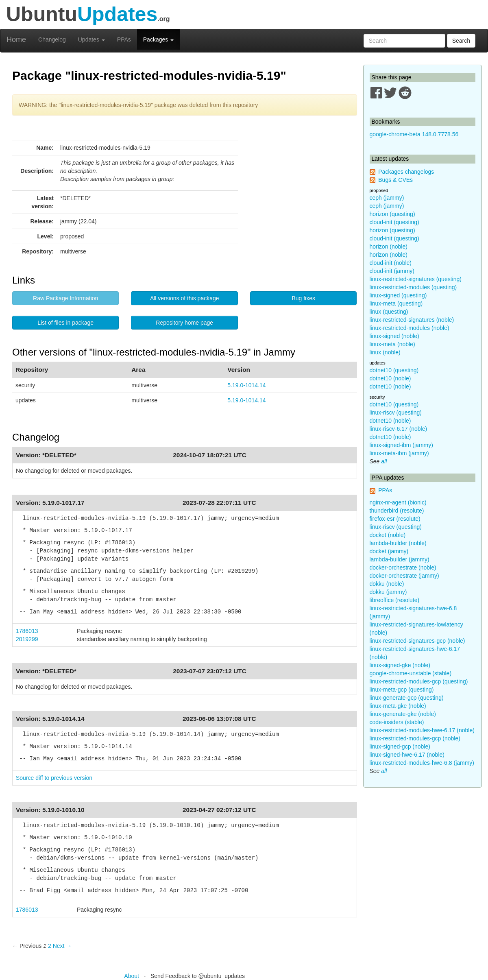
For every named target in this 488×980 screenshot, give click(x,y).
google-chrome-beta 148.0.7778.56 (414, 134)
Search (461, 41)
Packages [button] (158, 39)
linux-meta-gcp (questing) (402, 690)
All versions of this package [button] (185, 298)
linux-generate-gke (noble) (403, 714)
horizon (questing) (392, 214)
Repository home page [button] (184, 323)
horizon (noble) (389, 247)
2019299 (27, 639)
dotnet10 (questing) (394, 370)
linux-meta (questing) (396, 303)
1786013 (27, 631)
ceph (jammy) (387, 198)
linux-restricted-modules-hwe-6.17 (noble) (422, 730)
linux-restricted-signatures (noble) (412, 320)
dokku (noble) (387, 584)
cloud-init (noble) (391, 263)
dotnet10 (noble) (390, 378)
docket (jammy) (389, 551)
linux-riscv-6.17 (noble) (399, 429)
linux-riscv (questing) (396, 413)
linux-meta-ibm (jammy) (399, 453)
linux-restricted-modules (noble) (410, 328)
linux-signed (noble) (394, 336)
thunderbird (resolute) (397, 511)
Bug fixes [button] (303, 298)
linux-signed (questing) (398, 295)
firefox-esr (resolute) (395, 519)
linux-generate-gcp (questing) (407, 698)
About (132, 976)
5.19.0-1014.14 (246, 385)
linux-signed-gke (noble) (400, 665)
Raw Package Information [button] (65, 298)
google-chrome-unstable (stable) (411, 673)
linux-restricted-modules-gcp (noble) (415, 738)
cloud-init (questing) (394, 222)
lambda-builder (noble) (398, 543)
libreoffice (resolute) (395, 600)
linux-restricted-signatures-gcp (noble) (417, 641)
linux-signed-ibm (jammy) (401, 445)
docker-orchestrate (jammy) (404, 576)
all (384, 461)
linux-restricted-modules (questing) (413, 287)
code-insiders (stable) (397, 722)
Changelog (52, 39)
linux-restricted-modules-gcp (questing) (419, 681)
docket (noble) (388, 535)
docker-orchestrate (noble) (403, 567)
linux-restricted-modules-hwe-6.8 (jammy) (422, 763)
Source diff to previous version (54, 778)
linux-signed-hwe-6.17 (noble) (407, 755)
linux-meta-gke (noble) (398, 706)
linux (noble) (385, 352)
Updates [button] (91, 39)
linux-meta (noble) (392, 344)
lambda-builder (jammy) (400, 559)
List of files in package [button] (65, 323)
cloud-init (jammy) (392, 271)
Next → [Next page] (62, 946)
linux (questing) (389, 312)
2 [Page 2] (50, 946)
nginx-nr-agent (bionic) (398, 502)
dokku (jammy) (388, 592)
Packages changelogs (406, 172)
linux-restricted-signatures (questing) (416, 279)
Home (16, 39)
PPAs (124, 39)
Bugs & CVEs (395, 180)
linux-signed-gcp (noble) (400, 746)
